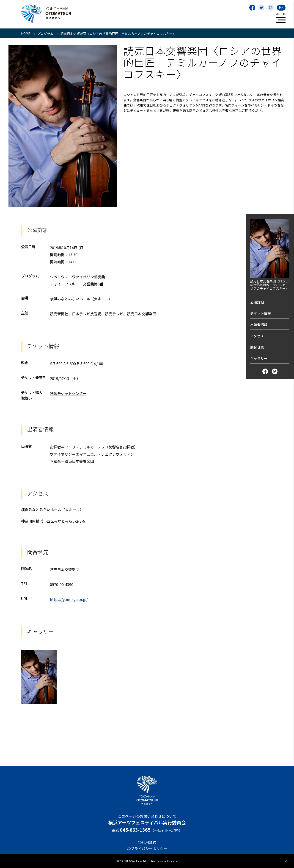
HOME (26, 34)
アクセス (257, 336)
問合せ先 (257, 347)
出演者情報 (259, 325)
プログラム (46, 34)
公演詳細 (257, 302)
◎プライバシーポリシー (147, 848)
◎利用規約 (147, 842)
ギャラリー (259, 358)
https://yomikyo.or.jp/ (69, 599)
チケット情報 (261, 313)
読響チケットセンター (68, 393)
